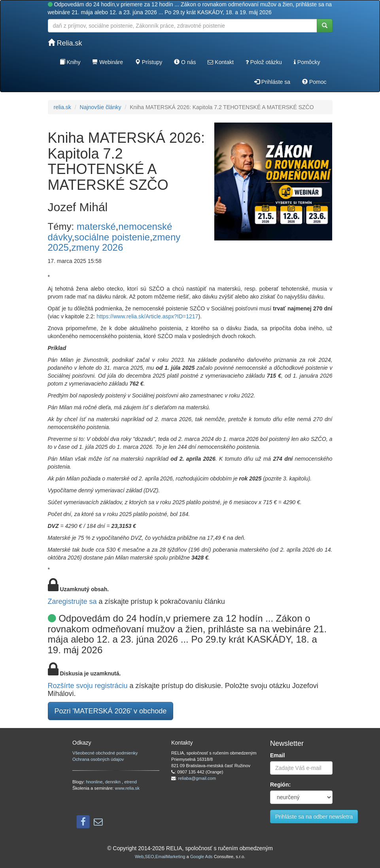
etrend (130, 782)
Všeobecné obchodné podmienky (105, 753)
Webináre (108, 62)
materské (96, 226)
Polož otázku (264, 62)
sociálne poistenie (112, 237)
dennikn (113, 782)
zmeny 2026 (97, 247)
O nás (185, 62)
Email (277, 755)
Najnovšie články (101, 107)
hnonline (94, 782)
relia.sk (62, 107)
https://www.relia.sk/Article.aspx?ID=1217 (147, 316)
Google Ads (201, 857)
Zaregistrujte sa (72, 601)
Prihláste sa (272, 82)
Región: (280, 785)
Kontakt (220, 62)
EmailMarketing (170, 857)
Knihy (70, 62)
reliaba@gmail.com (197, 778)
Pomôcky (307, 62)
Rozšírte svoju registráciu (88, 686)
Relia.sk (65, 43)
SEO (149, 857)
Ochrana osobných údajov (98, 759)
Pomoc (314, 82)
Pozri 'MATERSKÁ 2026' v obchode (111, 711)
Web (139, 857)
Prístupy (148, 62)
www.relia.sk (127, 788)
